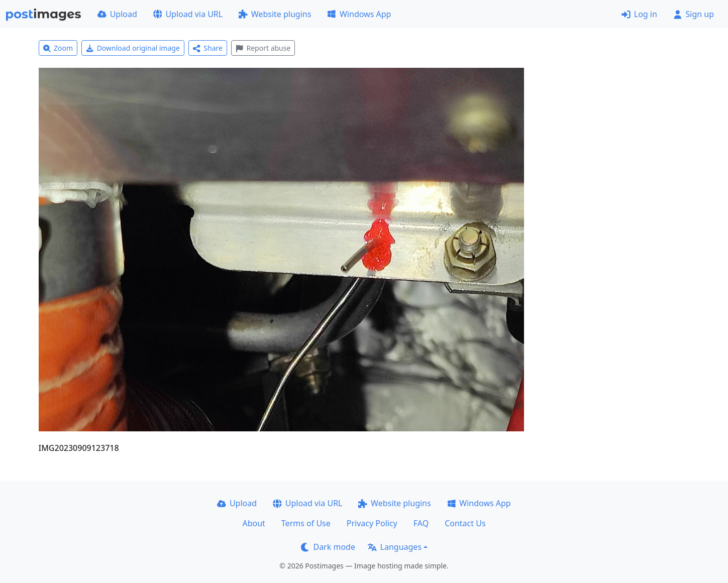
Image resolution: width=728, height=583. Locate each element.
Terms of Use (306, 523)
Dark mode (328, 547)
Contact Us (465, 523)
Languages (395, 547)
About (253, 523)
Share (208, 48)
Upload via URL (188, 14)
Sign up (694, 14)
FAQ (421, 523)
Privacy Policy (372, 523)
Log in (639, 14)
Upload (117, 14)
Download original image (133, 48)
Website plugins (275, 14)
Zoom (58, 48)
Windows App (359, 14)
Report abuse (263, 48)
